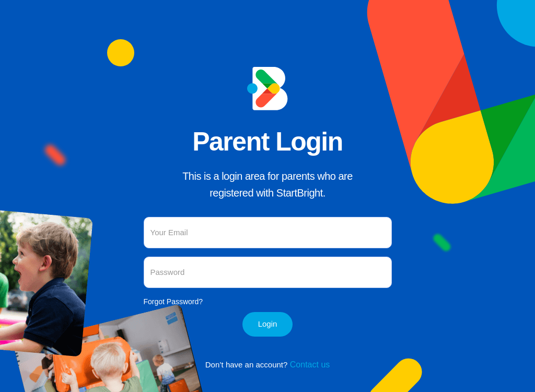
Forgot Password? (173, 302)
